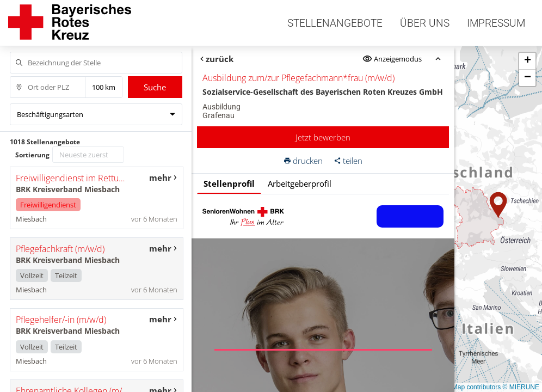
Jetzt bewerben (323, 137)
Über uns (425, 23)
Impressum (496, 23)
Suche (155, 87)
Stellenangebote (335, 23)
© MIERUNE (521, 387)
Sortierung (32, 155)
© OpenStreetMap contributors (456, 387)
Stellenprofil (229, 183)
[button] (498, 205)
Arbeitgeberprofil (300, 183)
